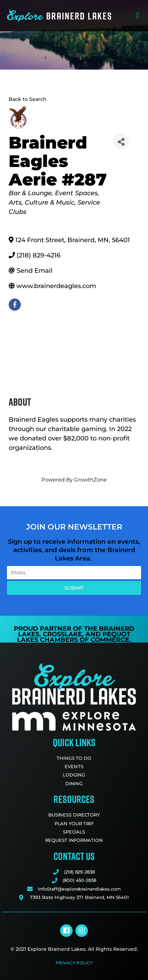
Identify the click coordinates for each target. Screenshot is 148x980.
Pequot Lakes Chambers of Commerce (74, 637)
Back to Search (28, 99)
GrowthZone (90, 480)
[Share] (121, 141)
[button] (138, 16)
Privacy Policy (74, 963)
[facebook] (15, 305)
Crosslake (62, 634)
